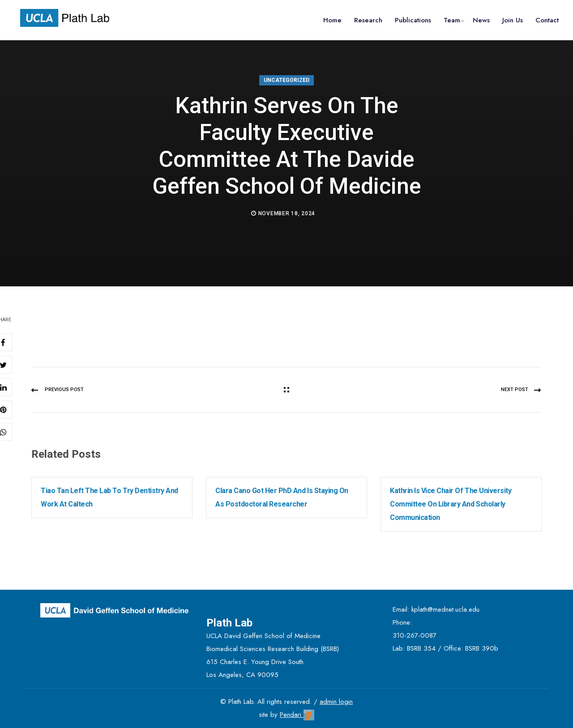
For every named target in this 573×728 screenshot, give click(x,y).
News (481, 20)
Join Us (513, 20)
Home (332, 20)
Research (368, 20)
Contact (547, 20)
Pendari (297, 715)
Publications (413, 20)
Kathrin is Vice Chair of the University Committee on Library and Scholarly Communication (451, 504)
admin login (336, 702)
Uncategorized (286, 80)
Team (452, 20)
